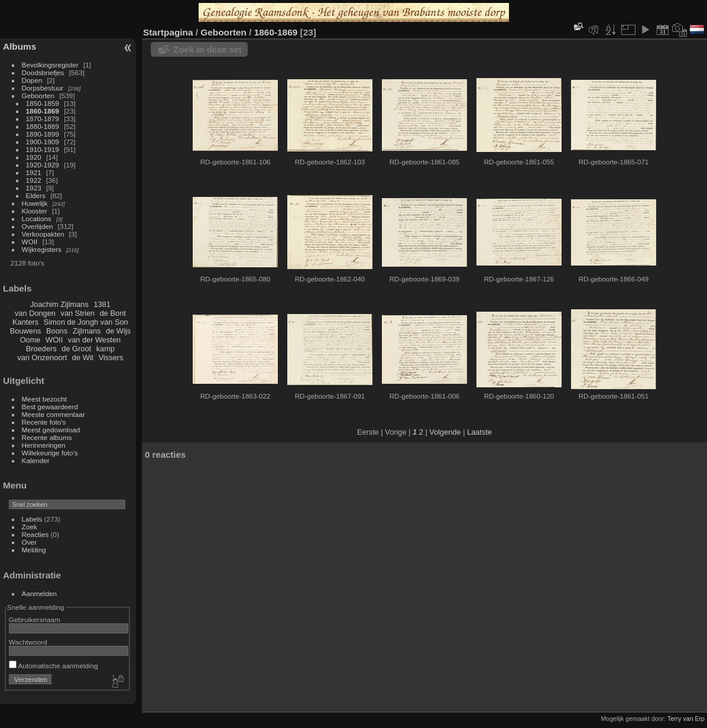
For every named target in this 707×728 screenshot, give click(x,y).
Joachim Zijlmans (59, 304)
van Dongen (35, 313)
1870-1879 (43, 119)
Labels (32, 519)
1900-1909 (43, 142)
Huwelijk (35, 203)
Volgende (445, 432)
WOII (30, 242)
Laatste (479, 432)
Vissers (111, 357)
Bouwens (26, 331)
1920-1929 (43, 165)
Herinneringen (44, 445)
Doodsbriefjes (43, 72)
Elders (36, 195)
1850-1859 (43, 103)
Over (30, 542)
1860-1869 (43, 111)
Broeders (41, 349)
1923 (34, 188)
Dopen (32, 80)
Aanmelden (40, 593)
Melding (34, 550)
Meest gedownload (51, 430)
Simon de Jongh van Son (86, 322)
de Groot (76, 349)
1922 (34, 180)
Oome (30, 340)
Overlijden (38, 226)
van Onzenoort (42, 357)
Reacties (35, 534)
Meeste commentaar (53, 414)
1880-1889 (43, 126)
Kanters (25, 322)
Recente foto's (44, 422)
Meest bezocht (45, 399)
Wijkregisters (42, 249)
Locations (37, 219)
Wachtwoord (28, 642)
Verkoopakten (43, 234)
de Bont (113, 313)
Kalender (36, 460)
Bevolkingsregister (50, 65)
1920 (34, 157)
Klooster (35, 211)
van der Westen (94, 340)
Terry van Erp (686, 719)
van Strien (78, 313)
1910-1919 (43, 149)
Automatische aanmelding (53, 666)
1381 (102, 304)
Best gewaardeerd (50, 407)
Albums (20, 46)
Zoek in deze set (207, 49)
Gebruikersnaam (35, 619)
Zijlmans (87, 331)
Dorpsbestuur (43, 88)
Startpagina (168, 32)
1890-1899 (43, 134)
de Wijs (118, 331)
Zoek (30, 527)
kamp (106, 349)
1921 (34, 172)
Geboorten (38, 96)
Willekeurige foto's (50, 453)
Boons (57, 331)
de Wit (83, 357)
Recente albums (47, 437)
